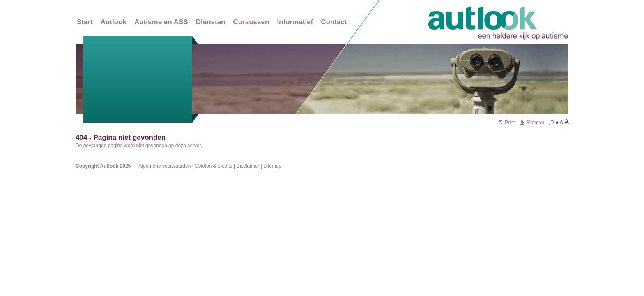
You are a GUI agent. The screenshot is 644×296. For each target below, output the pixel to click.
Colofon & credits (213, 166)
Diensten (211, 22)
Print (506, 123)
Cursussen (251, 22)
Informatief (295, 22)
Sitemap (532, 123)
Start (85, 22)
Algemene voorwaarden (165, 166)
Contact (334, 22)
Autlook (114, 22)
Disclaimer (248, 166)
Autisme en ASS (161, 22)
